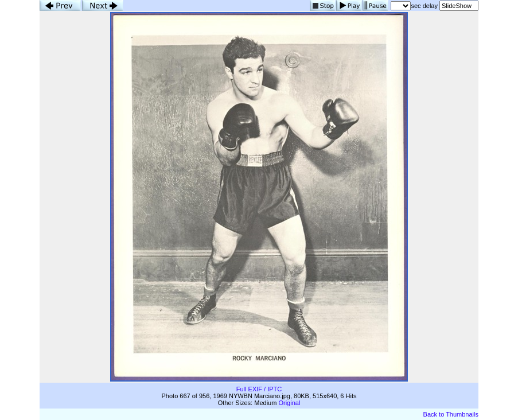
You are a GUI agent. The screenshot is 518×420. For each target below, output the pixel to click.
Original (289, 403)
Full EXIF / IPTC (259, 389)
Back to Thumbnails (451, 414)
